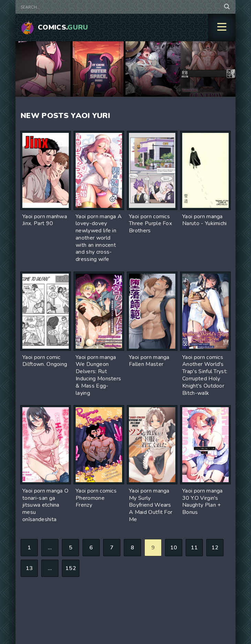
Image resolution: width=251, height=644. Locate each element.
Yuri (101, 116)
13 (29, 568)
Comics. (63, 27)
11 (194, 548)
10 (174, 548)
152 (71, 568)
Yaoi (80, 116)
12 (215, 548)
